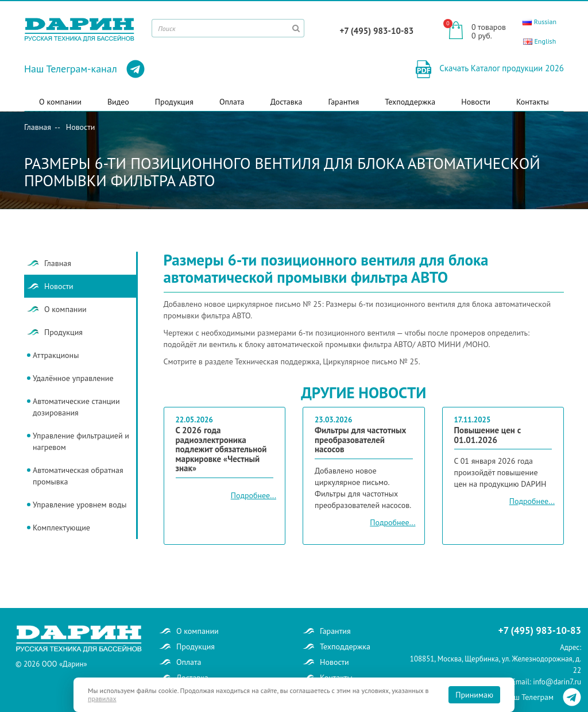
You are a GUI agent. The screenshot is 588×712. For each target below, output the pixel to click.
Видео (118, 102)
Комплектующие (61, 528)
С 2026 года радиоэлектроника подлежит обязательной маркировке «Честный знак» (221, 450)
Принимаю (474, 695)
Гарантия (344, 102)
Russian (539, 22)
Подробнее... (254, 495)
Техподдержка (410, 102)
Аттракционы (56, 355)
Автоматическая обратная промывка (78, 476)
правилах (102, 698)
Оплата (232, 102)
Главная (38, 127)
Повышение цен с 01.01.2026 (488, 436)
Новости (476, 102)
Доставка (287, 102)
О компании (60, 102)
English (539, 41)
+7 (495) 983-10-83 (376, 31)
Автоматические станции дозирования (76, 407)
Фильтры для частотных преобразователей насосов (360, 440)
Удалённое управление (73, 378)
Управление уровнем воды (80, 505)
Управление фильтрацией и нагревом (81, 441)
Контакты (533, 102)
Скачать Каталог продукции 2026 (500, 68)
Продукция (174, 102)
